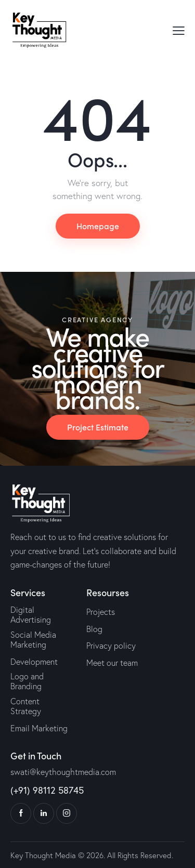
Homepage (98, 226)
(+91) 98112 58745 (47, 790)
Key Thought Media (43, 855)
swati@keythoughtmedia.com (63, 772)
